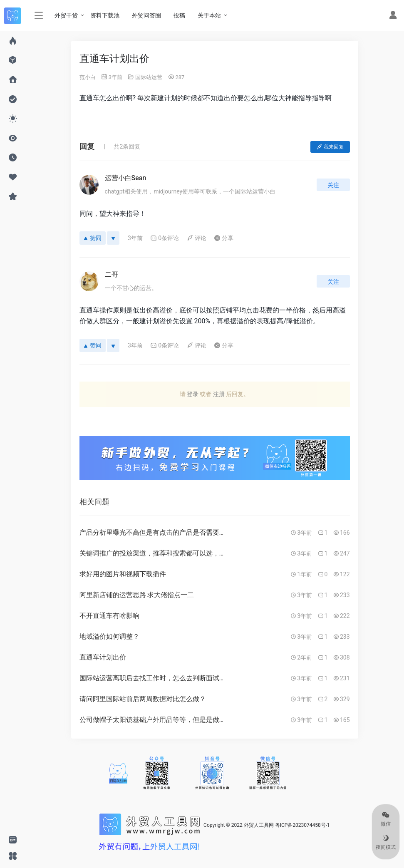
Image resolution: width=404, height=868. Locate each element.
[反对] (113, 238)
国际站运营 (149, 77)
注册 (219, 394)
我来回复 (330, 147)
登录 (193, 394)
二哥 (112, 274)
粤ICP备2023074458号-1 (302, 825)
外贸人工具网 (259, 825)
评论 (197, 238)
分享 (224, 238)
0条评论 (165, 238)
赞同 (93, 238)
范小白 (88, 77)
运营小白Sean (126, 178)
